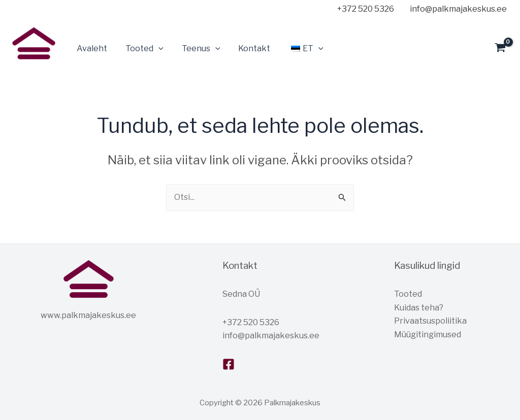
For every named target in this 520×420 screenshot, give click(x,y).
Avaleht (91, 48)
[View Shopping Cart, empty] (500, 49)
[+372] (364, 9)
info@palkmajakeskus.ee (271, 336)
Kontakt (247, 48)
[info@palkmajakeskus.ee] (457, 9)
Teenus (196, 49)
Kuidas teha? (419, 308)
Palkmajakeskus (14, 66)
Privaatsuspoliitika (430, 321)
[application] (155, 49)
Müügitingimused (428, 335)
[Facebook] (229, 364)
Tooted (141, 49)
